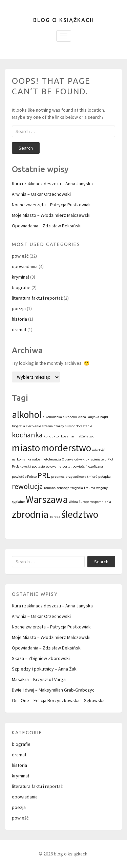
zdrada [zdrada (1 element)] (55, 517)
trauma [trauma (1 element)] (90, 488)
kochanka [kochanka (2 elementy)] (27, 435)
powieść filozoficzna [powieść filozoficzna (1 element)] (88, 466)
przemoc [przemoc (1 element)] (58, 477)
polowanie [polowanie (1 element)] (54, 466)
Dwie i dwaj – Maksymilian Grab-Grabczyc (53, 690)
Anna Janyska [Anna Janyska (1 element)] (89, 417)
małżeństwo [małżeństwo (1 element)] (85, 436)
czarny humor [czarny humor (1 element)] (64, 426)
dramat (19, 329)
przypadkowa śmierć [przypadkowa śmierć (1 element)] (81, 477)
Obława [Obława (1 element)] (68, 459)
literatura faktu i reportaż (37, 298)
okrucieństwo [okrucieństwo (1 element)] (96, 459)
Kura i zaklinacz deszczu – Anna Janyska (52, 184)
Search (26, 148)
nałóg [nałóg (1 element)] (36, 459)
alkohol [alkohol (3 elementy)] (27, 414)
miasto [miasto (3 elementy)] (26, 448)
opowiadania (25, 266)
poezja (19, 308)
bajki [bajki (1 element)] (104, 417)
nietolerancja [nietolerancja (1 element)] (51, 459)
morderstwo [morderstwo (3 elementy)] (66, 448)
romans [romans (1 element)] (50, 488)
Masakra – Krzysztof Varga (39, 679)
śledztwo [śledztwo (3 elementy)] (80, 514)
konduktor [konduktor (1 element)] (52, 436)
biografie (21, 287)
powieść (20, 256)
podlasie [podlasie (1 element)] (38, 466)
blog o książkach (64, 20)
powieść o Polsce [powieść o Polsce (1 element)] (24, 477)
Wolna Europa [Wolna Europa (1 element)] (79, 502)
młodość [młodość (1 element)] (98, 450)
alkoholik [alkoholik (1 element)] (70, 417)
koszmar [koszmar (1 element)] (68, 436)
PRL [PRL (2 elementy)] (44, 475)
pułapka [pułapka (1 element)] (104, 477)
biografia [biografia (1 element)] (18, 426)
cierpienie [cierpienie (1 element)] (34, 426)
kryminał (20, 277)
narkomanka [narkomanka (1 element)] (22, 459)
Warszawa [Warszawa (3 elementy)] (47, 499)
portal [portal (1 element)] (67, 466)
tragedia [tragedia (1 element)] (77, 488)
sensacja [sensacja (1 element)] (63, 488)
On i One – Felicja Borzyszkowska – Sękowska (58, 700)
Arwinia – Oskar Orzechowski (41, 194)
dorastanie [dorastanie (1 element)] (84, 426)
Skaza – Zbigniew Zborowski (41, 658)
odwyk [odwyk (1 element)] (80, 459)
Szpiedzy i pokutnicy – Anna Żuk (44, 669)
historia (19, 319)
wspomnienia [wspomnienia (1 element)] (101, 502)
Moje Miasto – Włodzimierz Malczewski (51, 215)
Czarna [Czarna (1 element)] (47, 426)
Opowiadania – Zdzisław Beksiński (47, 226)
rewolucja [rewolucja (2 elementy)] (27, 486)
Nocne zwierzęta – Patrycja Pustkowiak (51, 205)
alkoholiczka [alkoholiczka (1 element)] (52, 417)
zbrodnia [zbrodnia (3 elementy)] (30, 514)
